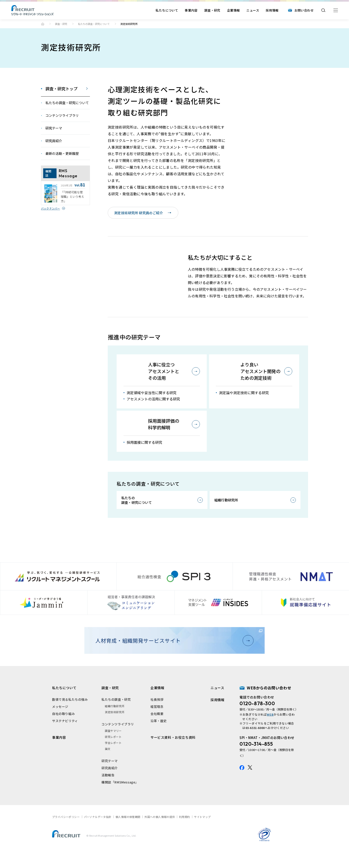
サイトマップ (202, 832)
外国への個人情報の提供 (160, 832)
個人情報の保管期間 (128, 832)
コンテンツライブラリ (118, 739)
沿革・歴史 (159, 736)
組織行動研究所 (226, 515)
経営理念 (157, 722)
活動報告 (108, 790)
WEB (270, 730)
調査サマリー (113, 746)
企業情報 (233, 10)
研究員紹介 (110, 783)
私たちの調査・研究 (116, 715)
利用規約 (185, 832)
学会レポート (113, 758)
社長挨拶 (157, 715)
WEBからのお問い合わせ (269, 703)
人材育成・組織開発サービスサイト (173, 656)
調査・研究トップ (61, 89)
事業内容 (191, 10)
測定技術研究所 (115, 727)
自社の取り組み (63, 729)
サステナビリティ (65, 736)
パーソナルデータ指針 (98, 832)
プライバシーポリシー (66, 832)
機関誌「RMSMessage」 (120, 797)
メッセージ (60, 722)
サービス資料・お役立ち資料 (173, 753)
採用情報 (272, 10)
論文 (108, 764)
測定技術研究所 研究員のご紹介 (143, 213)
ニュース (253, 10)
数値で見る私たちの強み (70, 715)
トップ (43, 24)
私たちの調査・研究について (94, 24)
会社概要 (157, 729)
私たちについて (167, 10)
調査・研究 (212, 10)
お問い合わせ (304, 10)
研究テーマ (110, 776)
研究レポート (113, 752)
